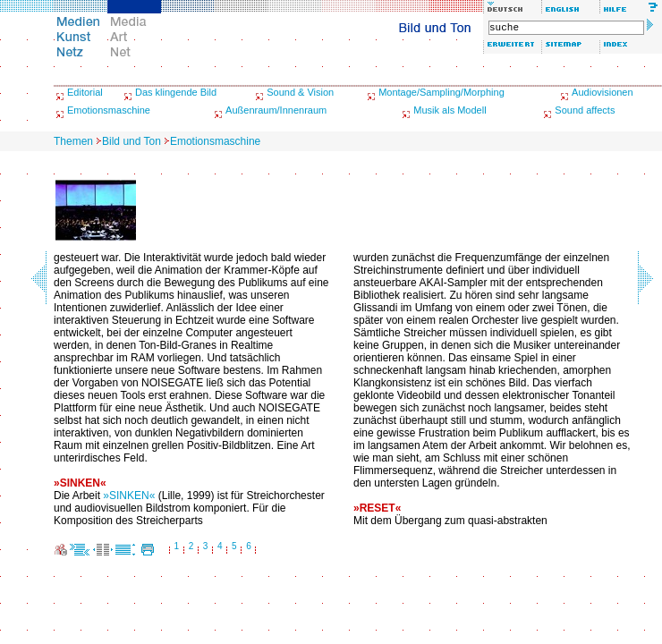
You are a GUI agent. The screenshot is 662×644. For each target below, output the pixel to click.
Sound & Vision (300, 92)
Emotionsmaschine (109, 110)
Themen (73, 141)
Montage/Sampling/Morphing (441, 92)
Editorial (85, 92)
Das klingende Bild (176, 92)
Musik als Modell (450, 110)
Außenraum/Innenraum (276, 110)
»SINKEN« (129, 496)
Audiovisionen (603, 92)
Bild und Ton (132, 141)
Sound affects (585, 110)
